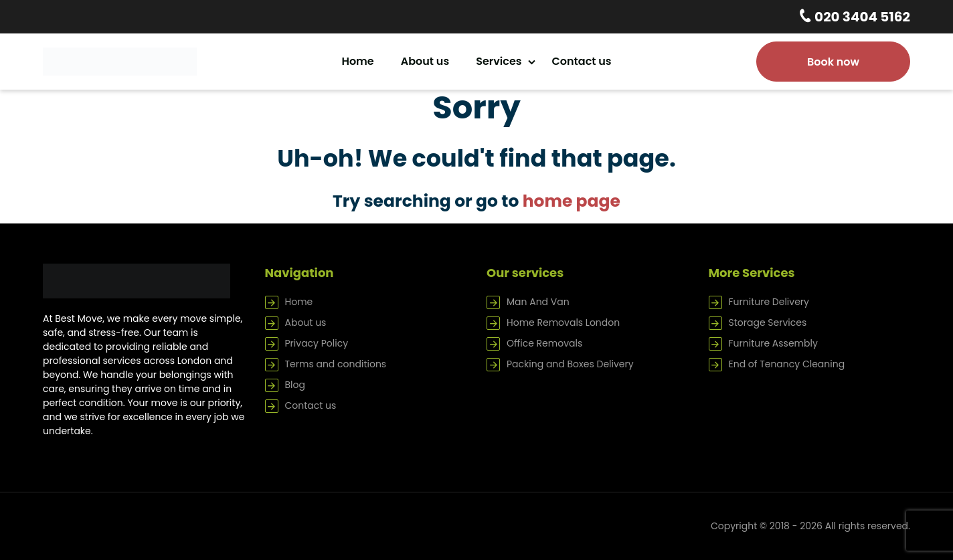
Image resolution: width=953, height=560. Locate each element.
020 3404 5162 (861, 17)
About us (425, 61)
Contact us (582, 61)
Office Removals (544, 343)
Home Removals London (563, 322)
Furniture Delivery (769, 302)
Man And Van (538, 302)
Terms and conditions (336, 364)
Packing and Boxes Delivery (570, 364)
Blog (295, 385)
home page (572, 201)
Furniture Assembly (773, 343)
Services (499, 61)
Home (357, 61)
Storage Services (768, 322)
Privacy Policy (317, 343)
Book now (833, 62)
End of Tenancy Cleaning (787, 364)
